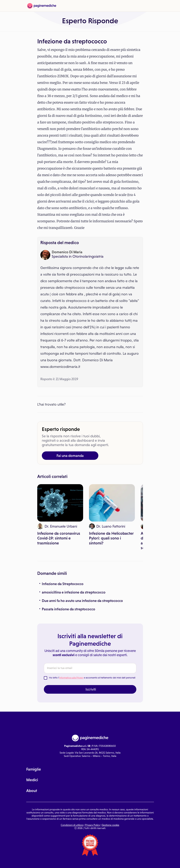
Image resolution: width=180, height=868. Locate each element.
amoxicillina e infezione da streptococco (74, 592)
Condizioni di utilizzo (72, 825)
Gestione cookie (110, 825)
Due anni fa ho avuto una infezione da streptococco (82, 601)
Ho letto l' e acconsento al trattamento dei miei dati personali (92, 678)
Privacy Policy (93, 825)
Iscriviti (91, 689)
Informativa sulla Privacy (71, 678)
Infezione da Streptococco (63, 584)
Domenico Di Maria (67, 252)
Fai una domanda (70, 456)
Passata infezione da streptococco (69, 609)
